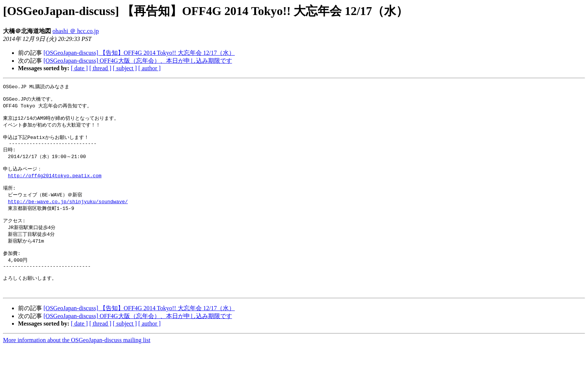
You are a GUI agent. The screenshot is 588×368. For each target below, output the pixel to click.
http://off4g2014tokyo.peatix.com (55, 185)
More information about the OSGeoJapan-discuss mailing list (77, 361)
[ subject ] (125, 68)
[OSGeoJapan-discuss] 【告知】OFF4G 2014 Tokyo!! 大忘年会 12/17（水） (139, 53)
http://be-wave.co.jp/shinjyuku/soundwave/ (68, 213)
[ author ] (150, 68)
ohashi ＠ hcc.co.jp (76, 31)
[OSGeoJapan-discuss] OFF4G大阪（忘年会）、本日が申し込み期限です (138, 61)
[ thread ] (100, 68)
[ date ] (79, 68)
